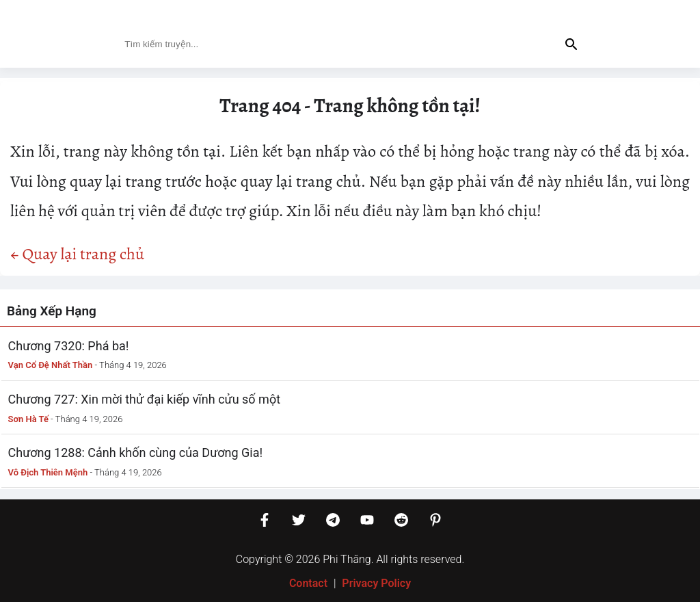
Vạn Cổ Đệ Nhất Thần (51, 365)
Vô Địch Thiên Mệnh (48, 472)
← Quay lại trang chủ (77, 254)
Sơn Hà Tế (28, 419)
